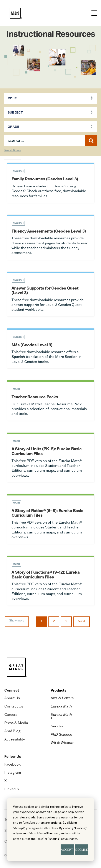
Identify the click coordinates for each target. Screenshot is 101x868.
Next (82, 621)
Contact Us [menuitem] (14, 706)
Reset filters (13, 150)
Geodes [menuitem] (57, 726)
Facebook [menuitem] (12, 764)
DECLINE (82, 850)
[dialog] (50, 830)
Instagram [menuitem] (13, 772)
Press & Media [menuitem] (16, 723)
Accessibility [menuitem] (15, 739)
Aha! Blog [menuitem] (12, 731)
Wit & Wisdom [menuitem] (63, 742)
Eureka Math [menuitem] (61, 706)
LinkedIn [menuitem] (12, 789)
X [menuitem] (6, 781)
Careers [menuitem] (11, 714)
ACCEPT (67, 850)
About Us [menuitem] (12, 698)
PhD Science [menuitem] (61, 734)
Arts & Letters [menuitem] (62, 698)
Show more (17, 620)
